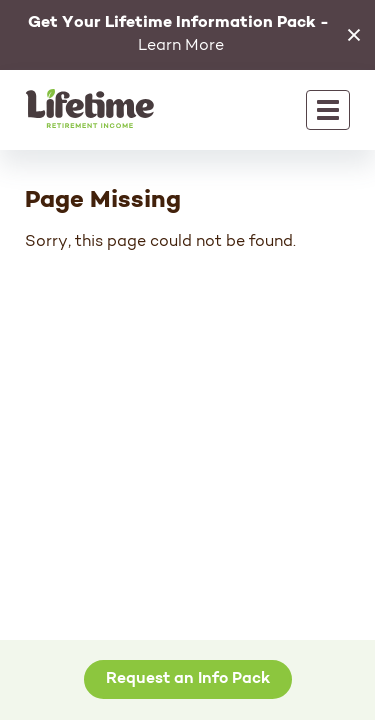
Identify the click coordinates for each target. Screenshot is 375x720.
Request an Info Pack (188, 679)
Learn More (178, 34)
